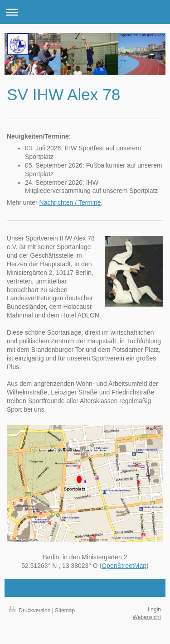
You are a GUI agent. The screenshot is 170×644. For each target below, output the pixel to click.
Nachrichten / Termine (70, 202)
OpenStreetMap (124, 566)
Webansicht (147, 617)
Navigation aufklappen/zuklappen (85, 12)
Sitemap (65, 610)
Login (154, 610)
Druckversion (31, 610)
